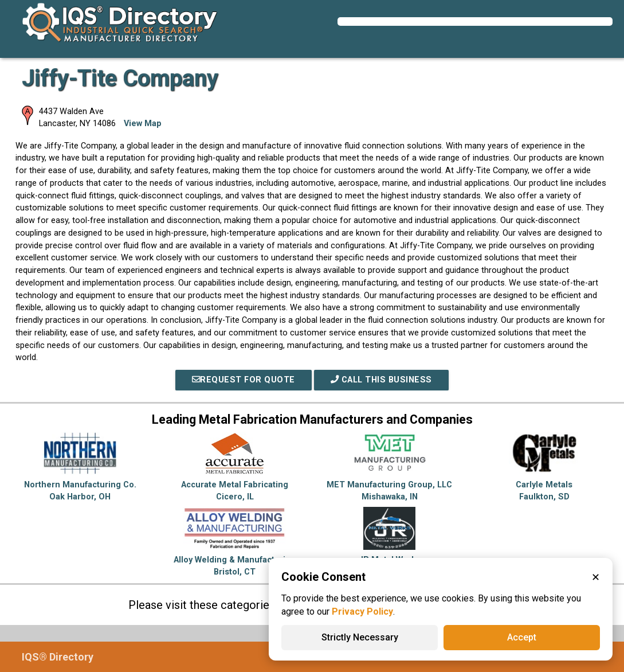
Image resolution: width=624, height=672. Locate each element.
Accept (522, 637)
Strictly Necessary (360, 637)
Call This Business (381, 380)
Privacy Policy (362, 612)
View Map (143, 124)
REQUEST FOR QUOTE (244, 380)
